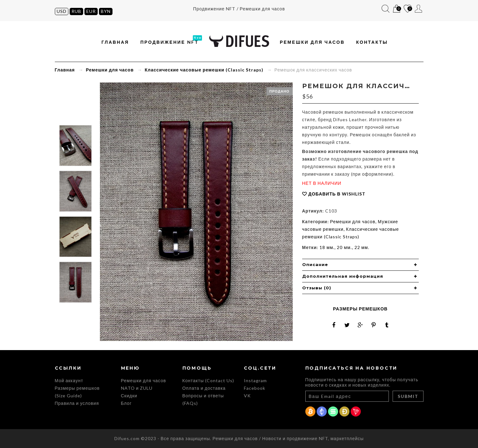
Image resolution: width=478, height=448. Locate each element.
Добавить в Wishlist (337, 194)
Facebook (255, 388)
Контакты (372, 42)
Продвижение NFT (170, 42)
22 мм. (362, 247)
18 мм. (327, 247)
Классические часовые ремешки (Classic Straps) (204, 70)
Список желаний (408, 9)
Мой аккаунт (419, 9)
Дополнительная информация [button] (343, 276)
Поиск (386, 9)
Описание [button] (315, 264)
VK (247, 396)
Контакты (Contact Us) (208, 380)
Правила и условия (77, 403)
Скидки (129, 396)
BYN (106, 11)
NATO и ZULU (137, 388)
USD (62, 11)
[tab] (360, 265)
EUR (91, 11)
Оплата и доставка (204, 388)
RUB (76, 11)
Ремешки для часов (312, 42)
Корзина (397, 9)
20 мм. (344, 247)
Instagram (255, 380)
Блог (126, 403)
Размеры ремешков (360, 309)
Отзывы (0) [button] (317, 288)
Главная (115, 42)
